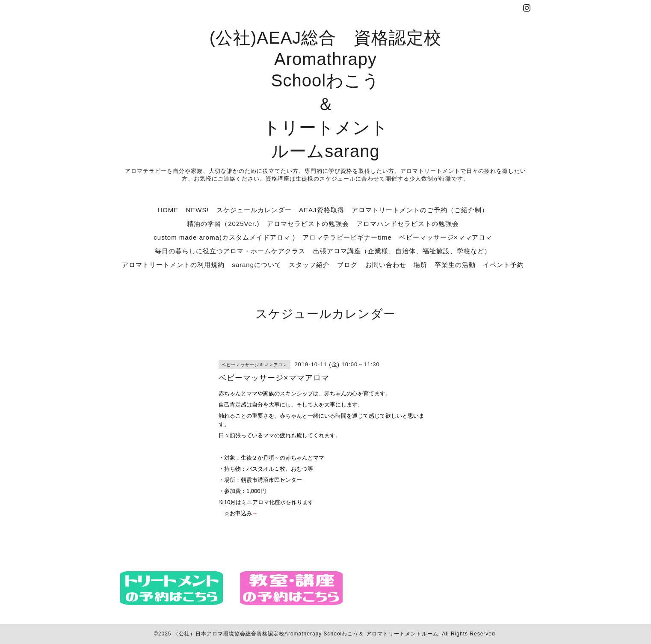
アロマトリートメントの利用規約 (173, 265)
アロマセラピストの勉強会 (308, 224)
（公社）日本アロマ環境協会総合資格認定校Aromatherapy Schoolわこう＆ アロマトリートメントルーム (306, 634)
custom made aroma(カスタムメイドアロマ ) (224, 237)
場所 (420, 265)
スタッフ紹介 (309, 265)
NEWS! (197, 210)
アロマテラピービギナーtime (347, 237)
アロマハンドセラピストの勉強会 (408, 224)
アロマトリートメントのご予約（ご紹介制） (420, 210)
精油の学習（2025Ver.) (223, 224)
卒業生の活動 (455, 265)
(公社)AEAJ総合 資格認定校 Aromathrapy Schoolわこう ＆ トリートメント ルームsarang (326, 94)
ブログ (347, 265)
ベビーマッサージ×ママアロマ (446, 237)
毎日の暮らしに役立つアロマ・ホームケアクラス (230, 251)
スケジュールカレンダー (254, 210)
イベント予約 (503, 265)
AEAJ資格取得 (322, 210)
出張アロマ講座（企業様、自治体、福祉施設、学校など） (402, 251)
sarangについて (257, 265)
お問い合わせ (386, 265)
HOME (168, 210)
